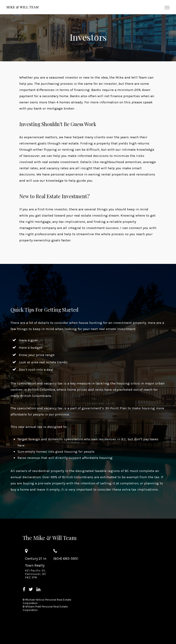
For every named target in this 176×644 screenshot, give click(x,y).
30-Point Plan (116, 408)
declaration (32, 477)
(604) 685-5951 (66, 558)
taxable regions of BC (112, 471)
